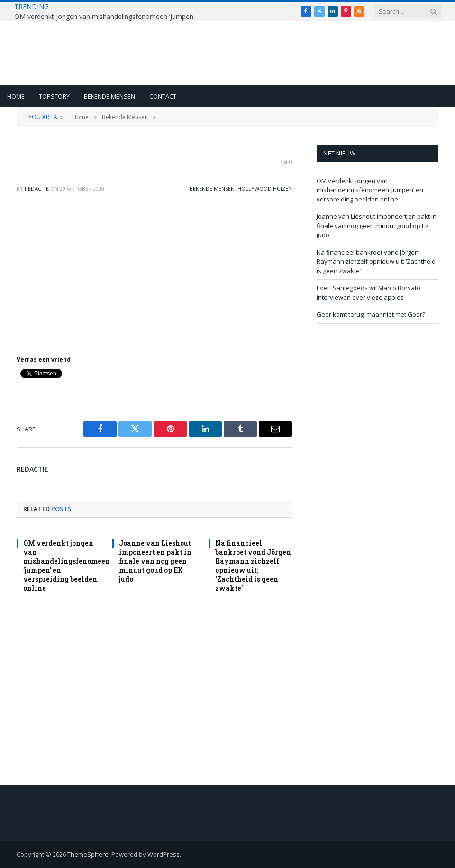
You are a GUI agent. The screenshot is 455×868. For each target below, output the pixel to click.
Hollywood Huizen (265, 188)
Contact (163, 96)
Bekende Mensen (109, 96)
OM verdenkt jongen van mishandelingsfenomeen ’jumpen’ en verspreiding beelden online (109, 17)
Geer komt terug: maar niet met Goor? (371, 314)
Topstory (54, 96)
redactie (37, 188)
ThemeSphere (88, 854)
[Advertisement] (154, 274)
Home (16, 96)
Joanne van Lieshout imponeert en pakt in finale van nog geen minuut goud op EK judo (155, 561)
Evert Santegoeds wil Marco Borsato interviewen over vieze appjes (369, 292)
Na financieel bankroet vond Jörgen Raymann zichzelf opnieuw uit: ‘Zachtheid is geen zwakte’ (253, 566)
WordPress (164, 854)
